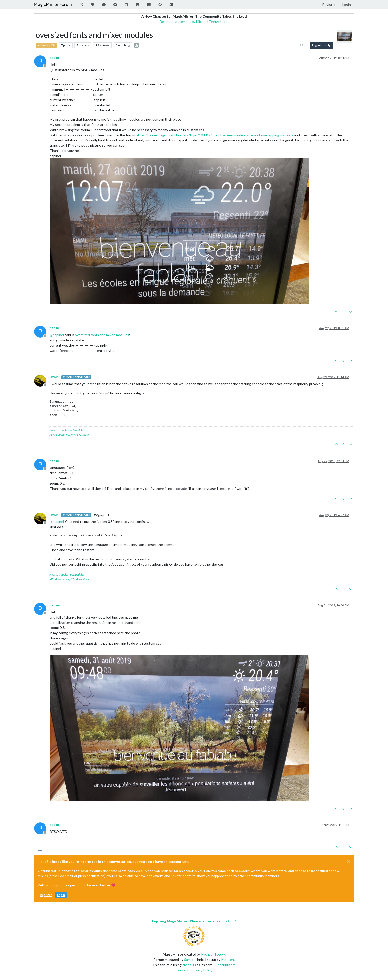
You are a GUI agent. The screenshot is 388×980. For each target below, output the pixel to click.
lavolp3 (55, 377)
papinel (55, 58)
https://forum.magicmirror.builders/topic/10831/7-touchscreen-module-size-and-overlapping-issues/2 (215, 135)
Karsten (228, 960)
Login (61, 895)
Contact (182, 970)
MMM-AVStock (80, 434)
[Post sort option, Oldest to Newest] (302, 45)
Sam (187, 960)
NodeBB (189, 965)
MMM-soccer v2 (59, 434)
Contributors (225, 965)
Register (46, 895)
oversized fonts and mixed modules (102, 335)
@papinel (101, 515)
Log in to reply (321, 45)
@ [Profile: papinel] (57, 335)
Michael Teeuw (213, 954)
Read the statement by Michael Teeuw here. (194, 21)
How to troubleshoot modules (67, 430)
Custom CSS (46, 45)
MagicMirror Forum (53, 4)
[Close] (349, 862)
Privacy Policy (202, 970)
